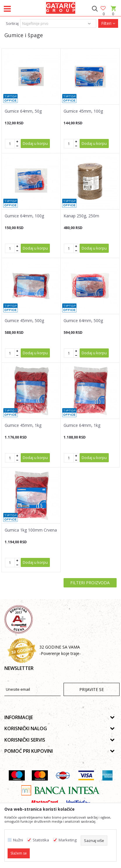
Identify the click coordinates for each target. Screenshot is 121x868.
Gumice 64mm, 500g (83, 321)
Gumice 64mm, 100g (24, 216)
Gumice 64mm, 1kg (82, 425)
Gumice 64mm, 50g (23, 111)
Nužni (18, 840)
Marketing (68, 840)
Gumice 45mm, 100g (83, 111)
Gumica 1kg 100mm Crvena (31, 530)
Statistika (41, 840)
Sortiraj (12, 23)
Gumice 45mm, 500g (24, 321)
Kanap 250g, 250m (81, 216)
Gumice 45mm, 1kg (23, 425)
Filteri (108, 23)
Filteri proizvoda (90, 583)
